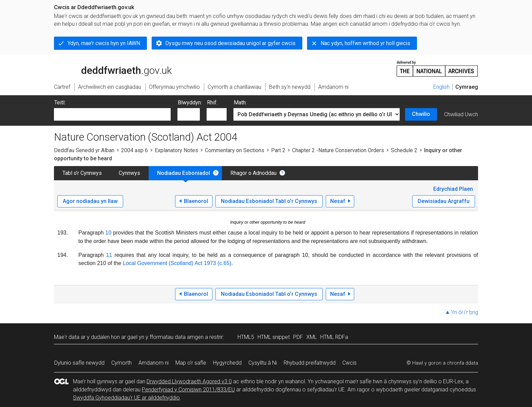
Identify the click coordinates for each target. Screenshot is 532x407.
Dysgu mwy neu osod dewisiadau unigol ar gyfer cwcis (230, 43)
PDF (298, 337)
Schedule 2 (404, 150)
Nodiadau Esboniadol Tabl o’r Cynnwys (269, 201)
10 (109, 233)
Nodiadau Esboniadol (184, 173)
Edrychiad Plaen (453, 189)
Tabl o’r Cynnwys (82, 173)
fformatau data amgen (177, 337)
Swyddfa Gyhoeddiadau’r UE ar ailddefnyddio (126, 398)
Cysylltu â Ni (263, 363)
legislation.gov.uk (108, 68)
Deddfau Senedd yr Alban (84, 150)
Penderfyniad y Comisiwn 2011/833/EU (188, 390)
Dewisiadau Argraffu (444, 201)
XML (312, 337)
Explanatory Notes (176, 150)
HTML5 (246, 337)
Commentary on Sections (235, 150)
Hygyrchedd (227, 363)
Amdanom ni (154, 363)
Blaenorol (196, 201)
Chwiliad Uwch (461, 114)
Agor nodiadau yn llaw (90, 201)
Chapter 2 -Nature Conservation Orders (338, 150)
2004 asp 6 (135, 150)
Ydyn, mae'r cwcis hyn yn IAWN (104, 43)
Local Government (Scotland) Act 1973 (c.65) (177, 263)
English (441, 87)
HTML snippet (274, 337)
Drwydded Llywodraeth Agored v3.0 (189, 381)
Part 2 (278, 150)
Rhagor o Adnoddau (253, 173)
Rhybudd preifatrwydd (310, 363)
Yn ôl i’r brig (465, 312)
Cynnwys (129, 173)
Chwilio (421, 114)
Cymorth (121, 363)
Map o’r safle (191, 363)
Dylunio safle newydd (79, 363)
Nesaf (338, 201)
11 (109, 255)
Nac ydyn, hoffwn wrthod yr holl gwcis (365, 43)
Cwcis (349, 363)
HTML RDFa (334, 337)
